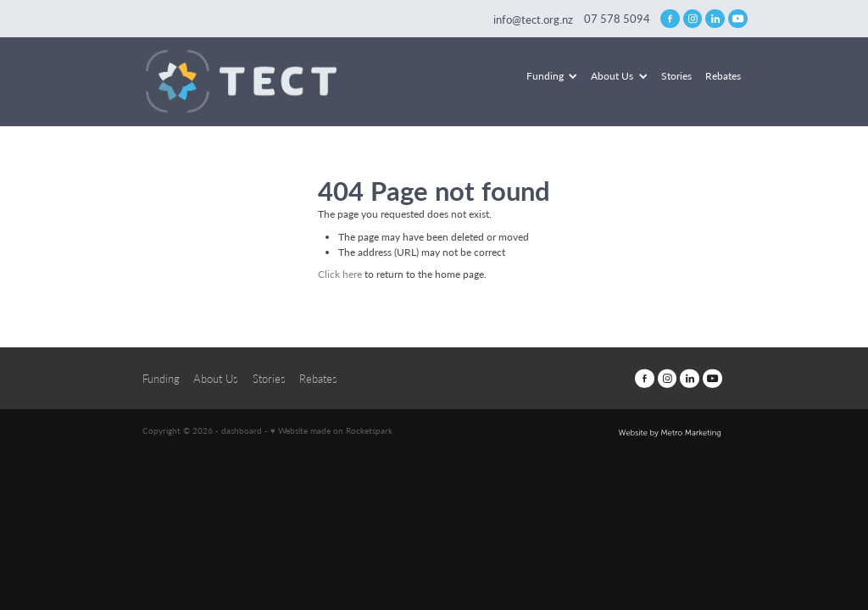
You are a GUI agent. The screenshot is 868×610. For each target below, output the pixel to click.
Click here (340, 274)
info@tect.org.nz (533, 18)
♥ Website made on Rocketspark (331, 430)
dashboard (242, 430)
